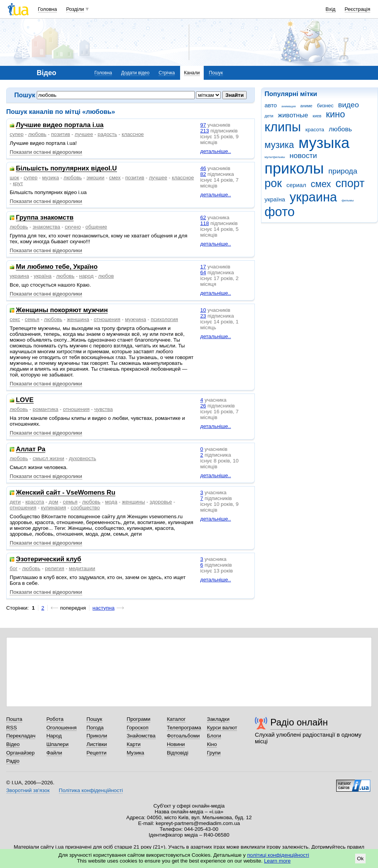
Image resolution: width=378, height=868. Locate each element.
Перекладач (21, 736)
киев (317, 116)
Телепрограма (184, 728)
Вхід (331, 9)
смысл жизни (48, 458)
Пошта (14, 719)
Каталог (176, 719)
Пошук (216, 73)
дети (269, 116)
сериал (296, 185)
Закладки (218, 719)
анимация (289, 106)
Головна (47, 9)
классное (133, 134)
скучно (73, 227)
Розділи (75, 9)
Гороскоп (137, 728)
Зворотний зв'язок (28, 790)
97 (203, 125)
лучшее (84, 134)
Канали (192, 73)
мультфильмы (275, 157)
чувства (103, 409)
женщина (78, 319)
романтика (45, 409)
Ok (360, 859)
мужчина (136, 319)
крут (18, 183)
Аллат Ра (31, 449)
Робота (55, 719)
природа (343, 171)
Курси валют (222, 728)
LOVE (25, 400)
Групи (214, 753)
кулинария (54, 508)
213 (204, 131)
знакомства (46, 227)
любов (106, 276)
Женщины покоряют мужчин (62, 310)
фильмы (348, 200)
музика (279, 145)
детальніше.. (216, 151)
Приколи (97, 736)
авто (271, 105)
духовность (83, 458)
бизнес (325, 106)
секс (15, 319)
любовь (340, 129)
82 (203, 174)
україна (275, 199)
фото (280, 212)
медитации (82, 568)
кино (335, 114)
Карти (134, 744)
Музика (135, 753)
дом (54, 502)
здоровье (161, 502)
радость (107, 134)
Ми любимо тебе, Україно (57, 267)
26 (203, 406)
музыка (324, 143)
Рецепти (96, 753)
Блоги (214, 736)
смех (321, 184)
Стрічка (167, 73)
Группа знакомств (45, 218)
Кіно (212, 744)
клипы (283, 127)
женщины (134, 502)
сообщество (85, 508)
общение (96, 227)
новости (303, 156)
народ (86, 276)
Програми (138, 719)
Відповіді (178, 753)
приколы (294, 168)
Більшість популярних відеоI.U (66, 169)
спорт (350, 183)
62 (203, 217)
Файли (54, 753)
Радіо (13, 761)
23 (203, 316)
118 (204, 223)
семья (32, 319)
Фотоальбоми (183, 736)
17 (203, 267)
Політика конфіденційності (91, 790)
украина (313, 197)
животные (293, 115)
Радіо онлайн (299, 722)
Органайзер (20, 753)
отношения (107, 319)
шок (14, 178)
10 (203, 310)
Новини (176, 744)
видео (349, 105)
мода (111, 502)
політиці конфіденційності (278, 855)
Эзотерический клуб (49, 559)
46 (203, 168)
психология (164, 319)
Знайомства (141, 736)
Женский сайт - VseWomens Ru (66, 493)
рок (273, 183)
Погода (95, 728)
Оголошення (62, 728)
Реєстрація (357, 9)
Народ (54, 736)
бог (14, 568)
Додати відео (135, 73)
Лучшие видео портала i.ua (60, 125)
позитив (61, 134)
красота (315, 130)
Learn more (277, 861)
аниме (306, 106)
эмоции (95, 178)
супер (17, 134)
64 (203, 272)
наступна (104, 608)
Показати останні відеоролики (46, 152)
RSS (12, 728)
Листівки (97, 744)
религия (55, 568)
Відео (13, 744)
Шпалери (58, 744)
